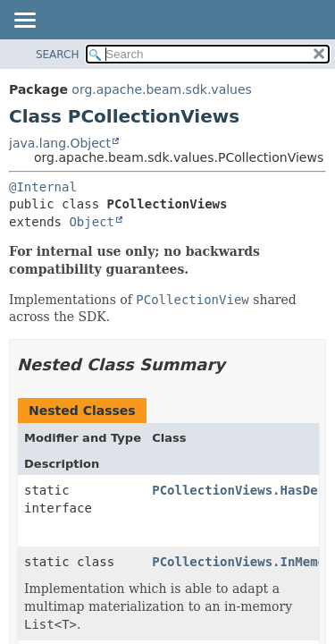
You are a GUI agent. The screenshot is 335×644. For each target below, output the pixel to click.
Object (92, 222)
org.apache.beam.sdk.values (162, 89)
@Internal (43, 187)
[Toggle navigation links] (24, 21)
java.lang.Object (60, 143)
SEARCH (58, 55)
